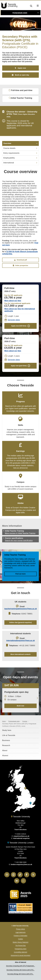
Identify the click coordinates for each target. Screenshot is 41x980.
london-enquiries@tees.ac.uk (21, 864)
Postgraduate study (20, 13)
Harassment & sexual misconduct (20, 955)
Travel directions (20, 830)
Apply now (22, 68)
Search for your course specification (19, 541)
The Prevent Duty (20, 946)
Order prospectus (20, 265)
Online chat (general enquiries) (20, 622)
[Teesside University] (25, 788)
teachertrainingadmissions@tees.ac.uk (21, 609)
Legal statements (20, 932)
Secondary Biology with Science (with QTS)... (20, 974)
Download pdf (20, 260)
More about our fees (13, 301)
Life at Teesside (9, 735)
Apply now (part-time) (19, 366)
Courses (25, 721)
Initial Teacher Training (20, 98)
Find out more (20, 574)
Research (6, 745)
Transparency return (21, 949)
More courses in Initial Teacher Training (20, 533)
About (5, 750)
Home (4, 721)
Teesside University (9, 5)
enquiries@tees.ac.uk (21, 836)
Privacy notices (20, 929)
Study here (7, 730)
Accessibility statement (20, 952)
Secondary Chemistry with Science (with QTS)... (20, 970)
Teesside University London (20, 843)
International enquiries (21, 838)
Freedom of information (20, 936)
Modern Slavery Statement (20, 942)
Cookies (20, 939)
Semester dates (14, 320)
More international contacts (20, 654)
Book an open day (22, 75)
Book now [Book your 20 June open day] (20, 706)
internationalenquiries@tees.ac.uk (20, 641)
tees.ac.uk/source (20, 468)
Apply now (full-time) (19, 326)
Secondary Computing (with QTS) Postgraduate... (20, 966)
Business (6, 740)
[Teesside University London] (31, 803)
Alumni (5, 756)
